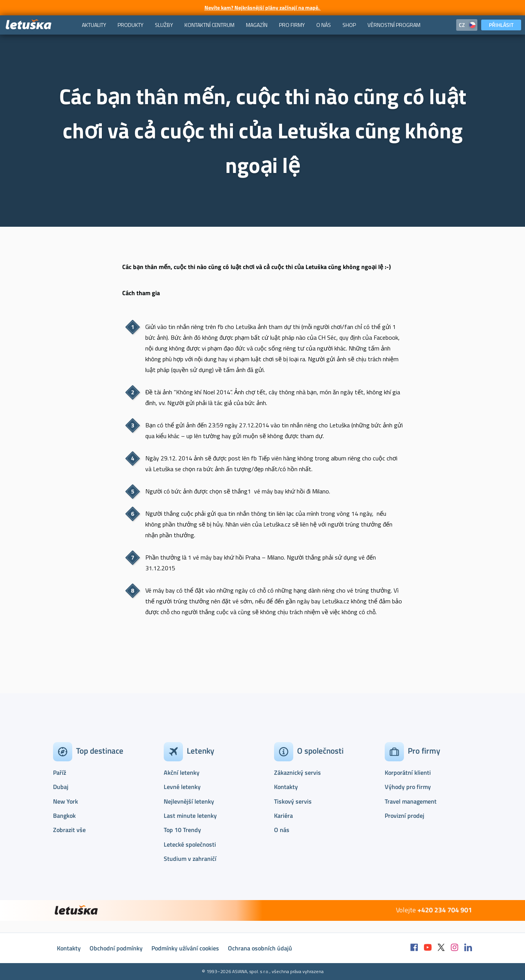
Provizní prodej (405, 816)
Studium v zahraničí (190, 859)
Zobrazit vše (69, 830)
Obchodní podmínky (116, 948)
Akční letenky (182, 772)
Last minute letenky (190, 816)
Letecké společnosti (190, 844)
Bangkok (64, 816)
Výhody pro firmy (408, 787)
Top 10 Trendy (182, 830)
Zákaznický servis (297, 772)
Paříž (60, 772)
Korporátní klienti (408, 772)
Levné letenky (182, 787)
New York (66, 801)
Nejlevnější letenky (189, 801)
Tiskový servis (293, 801)
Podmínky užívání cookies (185, 948)
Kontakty (286, 787)
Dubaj (61, 787)
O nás (282, 830)
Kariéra (283, 816)
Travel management (411, 801)
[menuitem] (94, 25)
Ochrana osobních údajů (260, 948)
